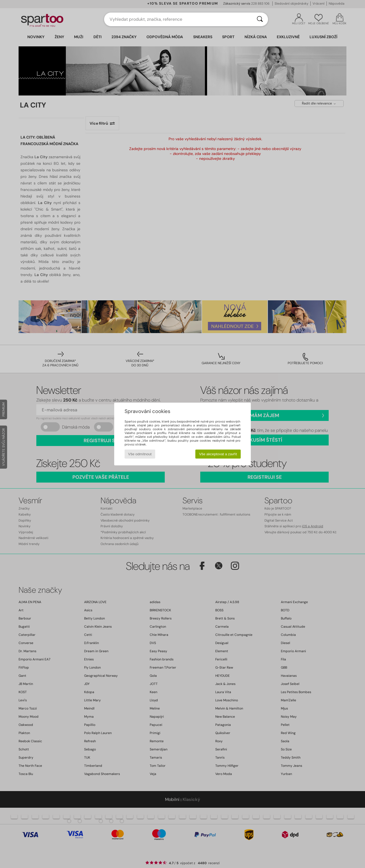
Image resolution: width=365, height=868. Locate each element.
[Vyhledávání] (260, 19)
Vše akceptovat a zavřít (218, 454)
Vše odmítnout (140, 454)
